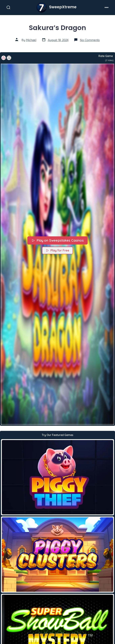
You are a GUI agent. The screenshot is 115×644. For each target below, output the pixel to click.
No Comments (90, 40)
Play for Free (57, 250)
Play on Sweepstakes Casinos (57, 240)
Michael (31, 40)
